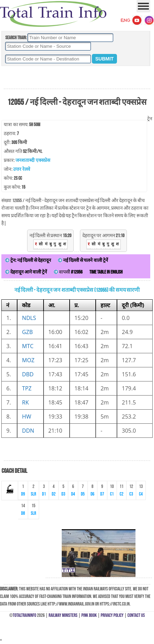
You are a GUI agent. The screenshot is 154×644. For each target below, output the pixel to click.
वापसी (68, 272)
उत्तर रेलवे (21, 169)
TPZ (27, 388)
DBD (28, 374)
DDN (28, 431)
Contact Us (136, 615)
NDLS (29, 318)
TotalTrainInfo (24, 615)
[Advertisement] (77, 78)
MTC (28, 346)
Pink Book (89, 615)
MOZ (28, 360)
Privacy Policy (112, 615)
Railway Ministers (63, 615)
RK (25, 402)
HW (27, 417)
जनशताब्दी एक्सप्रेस (33, 160)
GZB (27, 332)
